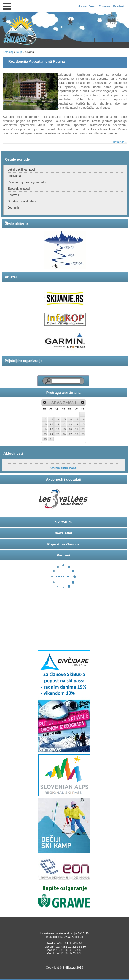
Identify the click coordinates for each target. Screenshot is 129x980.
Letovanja (14, 176)
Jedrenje (14, 207)
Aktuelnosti (13, 453)
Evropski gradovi (19, 188)
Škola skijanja (17, 223)
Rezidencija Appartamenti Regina (37, 61)
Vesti (93, 6)
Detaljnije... (120, 142)
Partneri (63, 555)
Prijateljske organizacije (23, 361)
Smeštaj (8, 52)
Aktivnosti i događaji (63, 479)
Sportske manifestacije (23, 201)
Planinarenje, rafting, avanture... (29, 182)
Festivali (13, 195)
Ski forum (63, 522)
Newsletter (63, 533)
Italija (19, 52)
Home (82, 6)
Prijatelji (12, 277)
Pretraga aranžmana (63, 392)
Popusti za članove (63, 544)
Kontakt (119, 6)
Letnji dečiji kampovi (21, 169)
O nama (105, 6)
